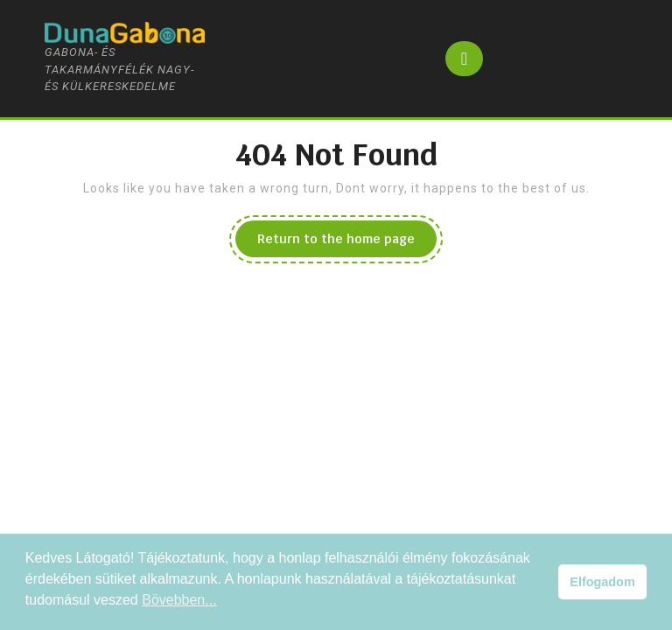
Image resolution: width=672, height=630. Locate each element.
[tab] (464, 59)
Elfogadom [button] (602, 582)
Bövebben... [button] (179, 600)
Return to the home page (347, 243)
